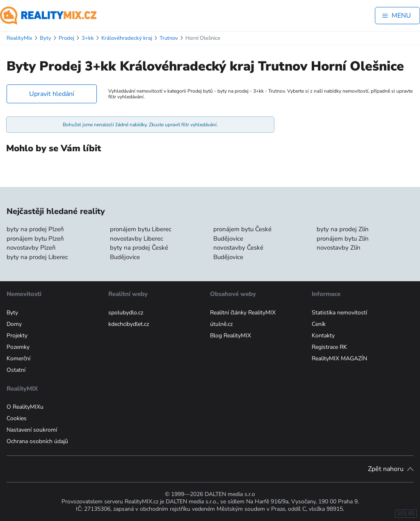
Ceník (319, 324)
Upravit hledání (52, 94)
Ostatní (16, 370)
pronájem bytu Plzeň (35, 239)
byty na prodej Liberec (37, 257)
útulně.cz (221, 324)
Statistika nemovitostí (339, 313)
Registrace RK (329, 347)
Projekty (17, 336)
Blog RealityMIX (231, 336)
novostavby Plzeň (31, 248)
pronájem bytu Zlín (343, 239)
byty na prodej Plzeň (35, 229)
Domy (14, 324)
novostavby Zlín (339, 248)
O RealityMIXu (25, 407)
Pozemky (18, 347)
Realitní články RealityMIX (243, 313)
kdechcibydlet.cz (129, 324)
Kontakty (323, 336)
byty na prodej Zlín (343, 229)
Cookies (17, 418)
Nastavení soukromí (32, 430)
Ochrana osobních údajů (37, 441)
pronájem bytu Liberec (141, 229)
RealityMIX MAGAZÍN (339, 358)
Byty (12, 313)
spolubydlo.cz (126, 313)
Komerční (18, 358)
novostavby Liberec (137, 239)
